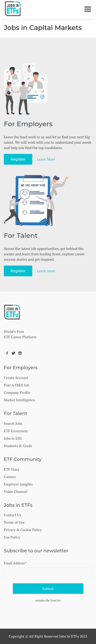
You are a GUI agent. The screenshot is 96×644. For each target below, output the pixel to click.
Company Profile (17, 392)
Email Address (15, 563)
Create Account (16, 378)
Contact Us (13, 515)
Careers (10, 477)
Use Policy (12, 537)
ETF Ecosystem (16, 431)
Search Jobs (13, 423)
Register (18, 159)
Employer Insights (18, 484)
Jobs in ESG (13, 438)
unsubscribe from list (48, 600)
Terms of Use (14, 522)
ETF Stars (11, 469)
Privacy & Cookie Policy (23, 530)
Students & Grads (18, 446)
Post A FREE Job (17, 385)
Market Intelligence (19, 400)
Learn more (46, 271)
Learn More (46, 159)
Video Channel (16, 492)
